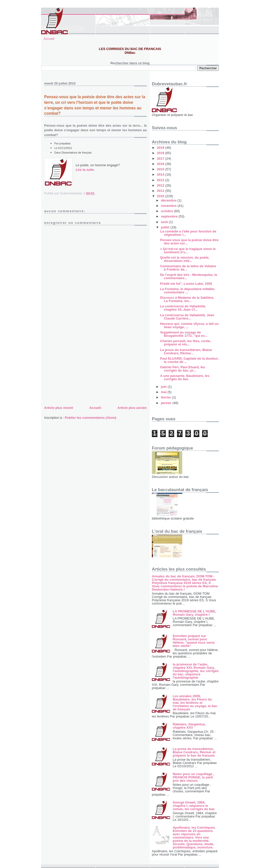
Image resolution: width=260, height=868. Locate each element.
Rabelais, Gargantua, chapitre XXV (189, 726)
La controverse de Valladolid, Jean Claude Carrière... (187, 317)
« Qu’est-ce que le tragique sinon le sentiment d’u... (188, 251)
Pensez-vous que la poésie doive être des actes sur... (189, 242)
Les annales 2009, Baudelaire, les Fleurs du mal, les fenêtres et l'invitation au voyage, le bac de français (195, 703)
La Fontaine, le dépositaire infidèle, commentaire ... (188, 291)
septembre (170, 216)
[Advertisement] (82, 369)
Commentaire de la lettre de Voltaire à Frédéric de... (188, 268)
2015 (161, 169)
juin (164, 387)
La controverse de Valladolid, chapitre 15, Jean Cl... (183, 308)
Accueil (49, 39)
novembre (169, 206)
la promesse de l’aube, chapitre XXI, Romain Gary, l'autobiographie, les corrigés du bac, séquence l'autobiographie (196, 671)
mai (164, 392)
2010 (161, 196)
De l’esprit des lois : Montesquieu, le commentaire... (189, 276)
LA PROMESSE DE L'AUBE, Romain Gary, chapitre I (194, 613)
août (165, 222)
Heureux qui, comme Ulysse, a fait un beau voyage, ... (189, 325)
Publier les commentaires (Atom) (91, 418)
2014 (161, 174)
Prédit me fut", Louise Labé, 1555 (186, 284)
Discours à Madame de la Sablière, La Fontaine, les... (187, 299)
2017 (161, 158)
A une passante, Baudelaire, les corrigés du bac (185, 377)
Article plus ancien (132, 408)
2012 (161, 185)
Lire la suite (85, 170)
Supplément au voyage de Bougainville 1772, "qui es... (184, 334)
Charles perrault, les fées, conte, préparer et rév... (185, 343)
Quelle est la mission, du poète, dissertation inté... (185, 259)
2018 (161, 153)
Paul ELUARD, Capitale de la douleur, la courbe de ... (189, 360)
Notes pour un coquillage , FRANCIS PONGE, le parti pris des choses (193, 777)
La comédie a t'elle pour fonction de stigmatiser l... (188, 233)
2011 (161, 191)
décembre (169, 200)
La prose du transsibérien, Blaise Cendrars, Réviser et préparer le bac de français (194, 752)
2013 (161, 180)
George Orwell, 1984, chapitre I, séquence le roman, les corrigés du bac (194, 806)
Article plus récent (59, 408)
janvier (167, 403)
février (166, 397)
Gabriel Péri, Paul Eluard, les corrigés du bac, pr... (182, 369)
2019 (161, 148)
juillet (166, 227)
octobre (167, 211)
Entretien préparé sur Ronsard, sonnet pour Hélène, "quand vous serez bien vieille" (194, 641)
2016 (161, 164)
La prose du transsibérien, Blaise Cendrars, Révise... (186, 352)
